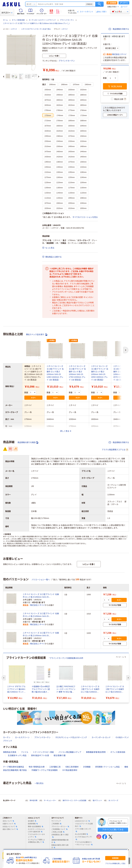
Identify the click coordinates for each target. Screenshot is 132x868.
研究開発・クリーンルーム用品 (107, 767)
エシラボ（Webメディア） (83, 838)
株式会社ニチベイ (119, 54)
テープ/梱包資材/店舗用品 (14, 767)
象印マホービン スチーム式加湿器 (74, 801)
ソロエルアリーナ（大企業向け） (84, 825)
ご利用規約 (56, 824)
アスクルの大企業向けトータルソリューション (84, 843)
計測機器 (87, 767)
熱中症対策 (34, 801)
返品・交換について (10, 829)
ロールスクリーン (22, 737)
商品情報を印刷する (119, 29)
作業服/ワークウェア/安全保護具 (45, 770)
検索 (99, 4)
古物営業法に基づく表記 (60, 836)
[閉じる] (129, 850)
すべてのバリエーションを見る (85, 217)
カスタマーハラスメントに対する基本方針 (36, 831)
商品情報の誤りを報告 (28, 442)
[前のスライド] (4, 77)
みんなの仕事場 (81, 834)
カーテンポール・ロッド (101, 737)
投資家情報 (33, 824)
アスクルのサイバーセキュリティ (36, 836)
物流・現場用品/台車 (37, 767)
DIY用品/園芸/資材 (70, 770)
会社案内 (32, 821)
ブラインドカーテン (67, 20)
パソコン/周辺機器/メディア (70, 752)
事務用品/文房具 (10, 752)
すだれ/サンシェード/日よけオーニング (71, 737)
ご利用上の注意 (58, 832)
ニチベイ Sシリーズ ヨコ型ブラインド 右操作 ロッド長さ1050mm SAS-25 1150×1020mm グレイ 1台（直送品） (41, 634)
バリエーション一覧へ (41, 580)
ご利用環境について (59, 829)
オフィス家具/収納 (18, 20)
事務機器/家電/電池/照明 (96, 752)
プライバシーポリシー (60, 827)
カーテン (7, 737)
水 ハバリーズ (113, 801)
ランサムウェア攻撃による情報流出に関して (36, 841)
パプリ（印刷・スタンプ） (83, 830)
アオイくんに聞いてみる (113, 830)
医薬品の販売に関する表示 (60, 846)
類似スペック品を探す (37, 335)
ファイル (25, 752)
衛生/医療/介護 (60, 755)
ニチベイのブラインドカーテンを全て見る (36, 29)
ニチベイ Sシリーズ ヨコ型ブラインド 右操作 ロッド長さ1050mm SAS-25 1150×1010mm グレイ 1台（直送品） (41, 615)
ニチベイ (14, 29)
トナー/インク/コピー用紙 (43, 752)
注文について (8, 821)
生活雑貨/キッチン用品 (17, 755)
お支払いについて (10, 827)
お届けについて (9, 824)
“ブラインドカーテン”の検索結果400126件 (66, 658)
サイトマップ (56, 821)
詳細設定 (89, 4)
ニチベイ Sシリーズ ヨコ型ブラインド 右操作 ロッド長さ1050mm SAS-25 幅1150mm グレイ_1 (36, 23)
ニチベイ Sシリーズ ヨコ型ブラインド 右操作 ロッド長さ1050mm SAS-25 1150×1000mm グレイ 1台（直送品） (41, 596)
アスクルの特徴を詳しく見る (115, 864)
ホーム (5, 20)
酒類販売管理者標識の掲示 (60, 841)
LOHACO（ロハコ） (82, 821)
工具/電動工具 (55, 767)
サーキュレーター (50, 801)
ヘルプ (125, 7)
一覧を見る (39, 783)
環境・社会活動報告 (35, 827)
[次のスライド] (39, 77)
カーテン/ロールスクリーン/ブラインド (42, 20)
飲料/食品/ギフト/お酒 (40, 755)
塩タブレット (97, 801)
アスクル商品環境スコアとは (115, 450)
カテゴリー (7, 13)
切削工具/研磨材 (72, 767)
